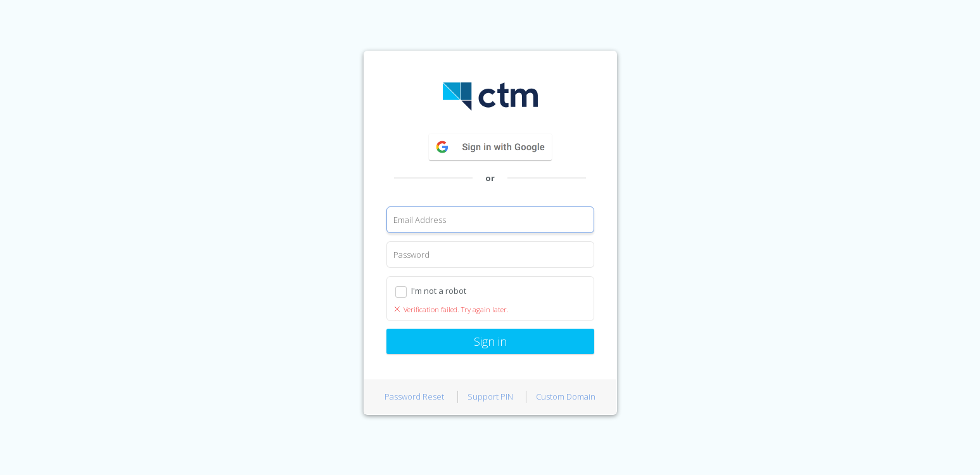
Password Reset (414, 396)
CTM (490, 96)
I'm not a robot (439, 291)
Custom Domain (566, 396)
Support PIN (490, 396)
